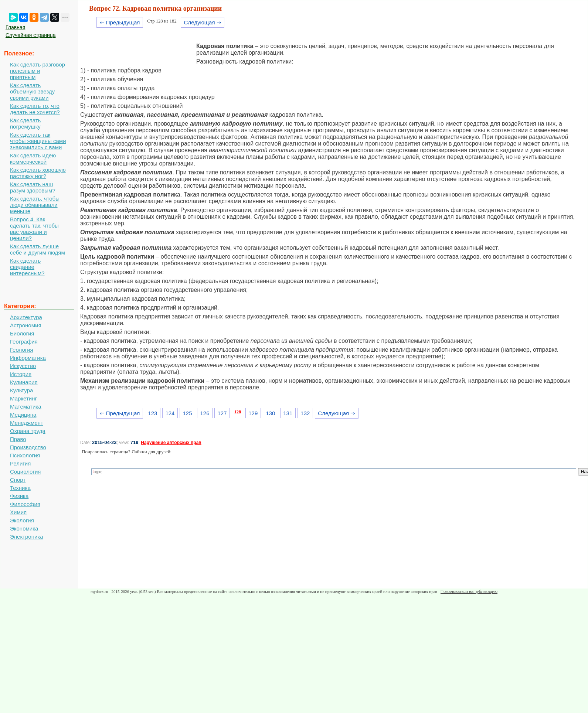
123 (152, 413)
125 (187, 413)
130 (270, 413)
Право (18, 439)
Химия (18, 512)
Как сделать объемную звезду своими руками (32, 91)
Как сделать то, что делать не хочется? (35, 109)
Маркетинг (23, 398)
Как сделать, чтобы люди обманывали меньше (35, 205)
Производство (28, 447)
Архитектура (26, 317)
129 (253, 413)
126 (205, 413)
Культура (21, 390)
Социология (25, 472)
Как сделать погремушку (25, 123)
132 (305, 413)
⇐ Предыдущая (120, 22)
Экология (22, 520)
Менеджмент (27, 423)
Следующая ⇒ (203, 22)
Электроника (27, 537)
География (24, 342)
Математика (26, 407)
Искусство (23, 366)
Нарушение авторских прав (171, 443)
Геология (22, 350)
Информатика (28, 358)
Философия (25, 504)
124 (170, 413)
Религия (20, 463)
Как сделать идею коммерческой (33, 158)
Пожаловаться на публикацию (469, 591)
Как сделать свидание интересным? (27, 267)
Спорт (18, 480)
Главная (15, 27)
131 (288, 413)
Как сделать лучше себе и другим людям (38, 249)
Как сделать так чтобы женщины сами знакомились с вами (38, 141)
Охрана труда (28, 431)
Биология (22, 333)
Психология (25, 455)
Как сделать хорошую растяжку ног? (38, 173)
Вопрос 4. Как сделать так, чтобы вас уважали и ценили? (34, 229)
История (21, 374)
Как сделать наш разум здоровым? (33, 187)
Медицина (23, 415)
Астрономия (26, 325)
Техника (20, 488)
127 (222, 413)
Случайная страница (31, 35)
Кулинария (24, 382)
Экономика (24, 528)
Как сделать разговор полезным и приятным (38, 71)
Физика (19, 496)
